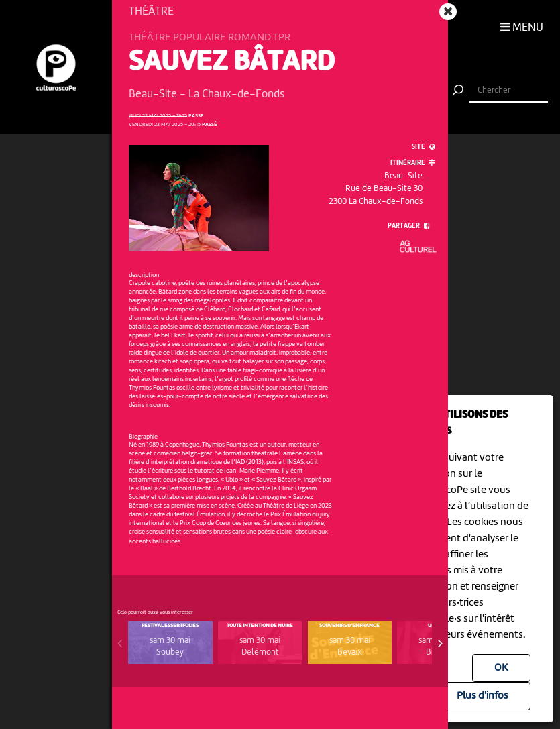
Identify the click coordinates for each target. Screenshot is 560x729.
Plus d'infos (483, 696)
